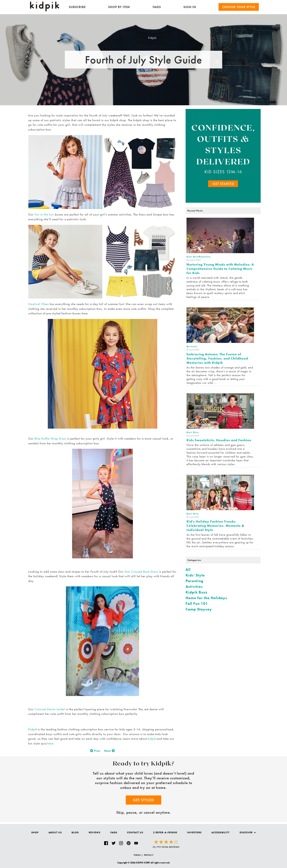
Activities (194, 587)
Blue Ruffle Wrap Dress (51, 438)
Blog (75, 832)
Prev (95, 751)
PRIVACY (149, 855)
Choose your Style (239, 7)
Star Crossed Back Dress (141, 572)
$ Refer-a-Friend (165, 832)
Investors (194, 832)
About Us (55, 832)
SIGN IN (190, 7)
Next (110, 751)
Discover (248, 832)
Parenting (194, 581)
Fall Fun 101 (197, 604)
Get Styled (143, 800)
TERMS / (138, 855)
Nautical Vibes (38, 304)
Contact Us (135, 832)
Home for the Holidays (206, 598)
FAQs (157, 7)
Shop (35, 832)
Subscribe (77, 7)
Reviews (95, 832)
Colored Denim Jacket (50, 709)
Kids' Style (195, 575)
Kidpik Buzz (196, 592)
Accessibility (220, 832)
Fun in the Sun (44, 214)
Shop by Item (119, 7)
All (188, 570)
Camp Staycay (199, 609)
